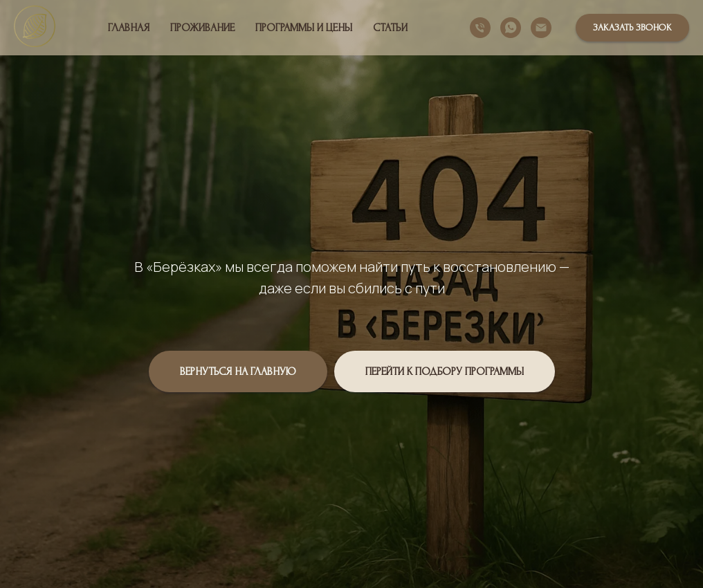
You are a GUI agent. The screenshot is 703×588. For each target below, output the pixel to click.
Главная (129, 28)
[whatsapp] (511, 28)
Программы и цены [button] (304, 28)
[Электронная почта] (541, 28)
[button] (632, 28)
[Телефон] (480, 28)
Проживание (202, 28)
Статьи (390, 28)
